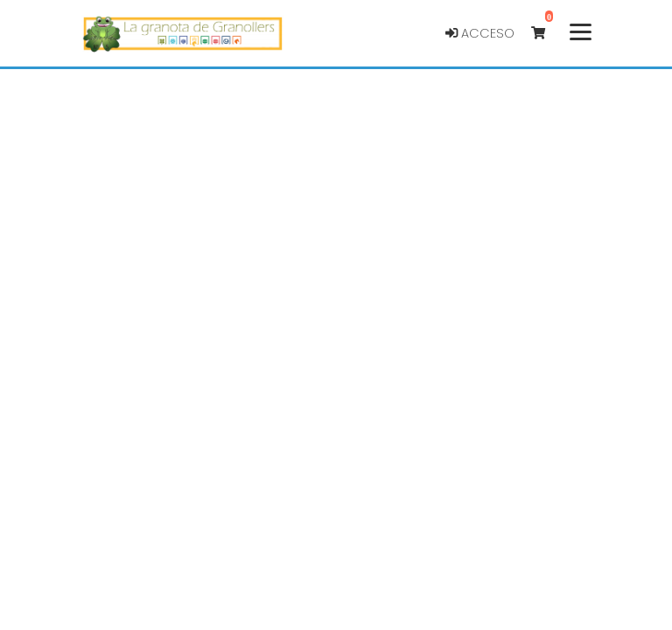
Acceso (480, 33)
